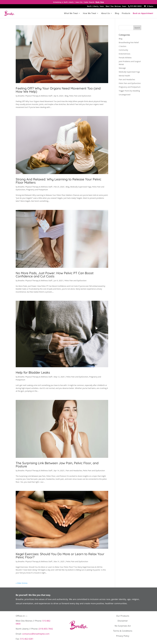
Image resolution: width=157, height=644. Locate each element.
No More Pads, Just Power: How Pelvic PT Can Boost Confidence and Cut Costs (55, 275)
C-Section (122, 46)
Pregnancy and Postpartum (37, 190)
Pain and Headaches (74, 471)
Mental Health (124, 76)
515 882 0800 (136, 6)
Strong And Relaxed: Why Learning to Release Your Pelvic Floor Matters (59, 181)
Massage (122, 68)
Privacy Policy (123, 636)
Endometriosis (124, 54)
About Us (105, 13)
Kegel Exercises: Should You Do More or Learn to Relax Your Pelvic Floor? (60, 556)
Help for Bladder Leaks (33, 372)
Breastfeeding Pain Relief (129, 42)
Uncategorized (124, 95)
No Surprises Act (123, 626)
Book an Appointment (143, 13)
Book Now (100, 2)
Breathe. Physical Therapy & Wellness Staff (35, 96)
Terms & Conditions (123, 631)
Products (126, 13)
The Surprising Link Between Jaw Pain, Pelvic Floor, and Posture (57, 465)
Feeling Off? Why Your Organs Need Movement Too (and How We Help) (58, 90)
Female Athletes (125, 58)
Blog (117, 13)
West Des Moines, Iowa (116, 6)
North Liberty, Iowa (95, 6)
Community (123, 50)
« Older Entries (22, 583)
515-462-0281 (27, 639)
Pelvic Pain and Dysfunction (80, 96)
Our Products (123, 616)
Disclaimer (123, 621)
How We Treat (89, 13)
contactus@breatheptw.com (36, 634)
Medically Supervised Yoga (81, 187)
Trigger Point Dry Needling (129, 91)
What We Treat (71, 13)
